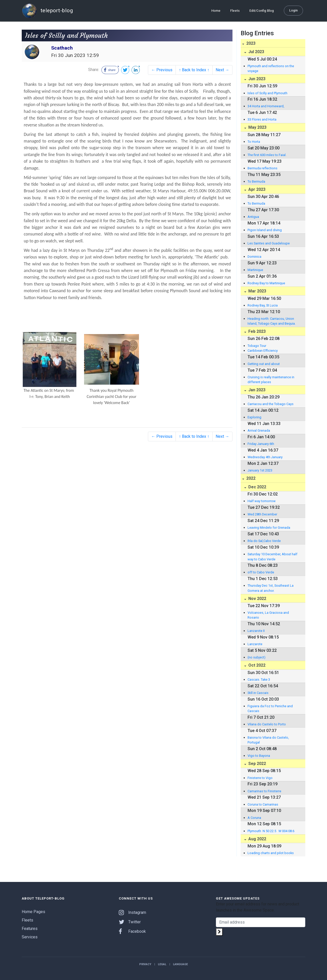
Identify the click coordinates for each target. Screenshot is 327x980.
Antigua (253, 217)
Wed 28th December (262, 514)
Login (293, 10)
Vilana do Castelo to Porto (267, 724)
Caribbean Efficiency (263, 351)
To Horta (254, 142)
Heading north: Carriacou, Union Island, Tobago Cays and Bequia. (272, 321)
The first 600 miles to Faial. (267, 155)
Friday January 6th (261, 444)
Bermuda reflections (262, 168)
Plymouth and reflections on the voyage (271, 68)
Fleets (235, 11)
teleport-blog (47, 11)
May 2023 (257, 127)
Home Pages (33, 912)
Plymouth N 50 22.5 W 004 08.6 (271, 831)
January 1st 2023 (260, 470)
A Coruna (254, 818)
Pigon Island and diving (265, 230)
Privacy (145, 964)
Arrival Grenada (259, 430)
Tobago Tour (257, 346)
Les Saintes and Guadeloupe (269, 243)
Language (180, 964)
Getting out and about (264, 364)
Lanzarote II (256, 631)
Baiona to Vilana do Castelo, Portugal (268, 740)
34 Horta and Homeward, (266, 106)
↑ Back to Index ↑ (194, 70)
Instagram (132, 912)
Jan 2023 (256, 390)
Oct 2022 (256, 665)
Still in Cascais (258, 693)
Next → (222, 70)
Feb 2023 (256, 331)
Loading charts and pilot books (271, 853)
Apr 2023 (256, 189)
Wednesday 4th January (265, 457)
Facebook (132, 931)
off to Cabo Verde (261, 572)
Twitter (130, 922)
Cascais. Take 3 (259, 680)
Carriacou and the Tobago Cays (271, 404)
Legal (162, 964)
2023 (250, 43)
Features (30, 929)
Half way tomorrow (262, 501)
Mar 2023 (257, 291)
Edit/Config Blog (262, 11)
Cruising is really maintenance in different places (271, 380)
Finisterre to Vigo (260, 778)
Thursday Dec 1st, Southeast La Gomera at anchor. (271, 588)
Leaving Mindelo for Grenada (269, 528)
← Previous (162, 70)
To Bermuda (256, 181)
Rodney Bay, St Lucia (263, 305)
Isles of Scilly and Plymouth (267, 93)
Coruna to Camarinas (263, 804)
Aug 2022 (257, 839)
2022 (250, 478)
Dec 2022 (257, 487)
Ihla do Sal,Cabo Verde (264, 541)
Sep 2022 (257, 764)
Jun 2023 (256, 79)
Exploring (254, 417)
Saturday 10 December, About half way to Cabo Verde (272, 557)
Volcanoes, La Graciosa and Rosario (268, 615)
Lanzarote (255, 644)
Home (216, 11)
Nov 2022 (257, 599)
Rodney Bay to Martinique (266, 283)
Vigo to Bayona (259, 756)
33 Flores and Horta (262, 119)
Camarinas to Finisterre (264, 791)
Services (30, 937)
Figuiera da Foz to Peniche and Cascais (270, 709)
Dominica (254, 257)
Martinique (255, 270)
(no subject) (256, 657)
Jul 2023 (256, 52)
